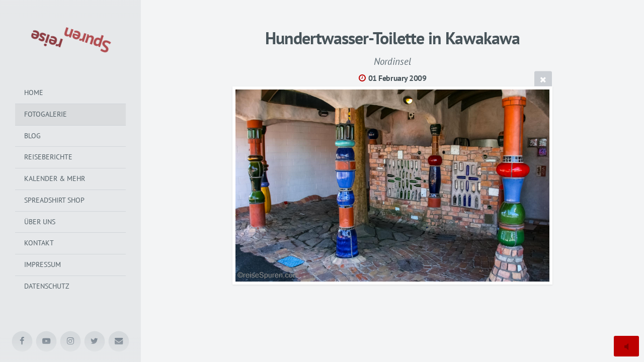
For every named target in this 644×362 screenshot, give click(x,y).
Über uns (40, 222)
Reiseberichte (48, 157)
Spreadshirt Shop (54, 200)
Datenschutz (47, 286)
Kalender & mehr (55, 178)
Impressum (43, 264)
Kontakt (39, 243)
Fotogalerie (46, 114)
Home (34, 93)
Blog (32, 136)
